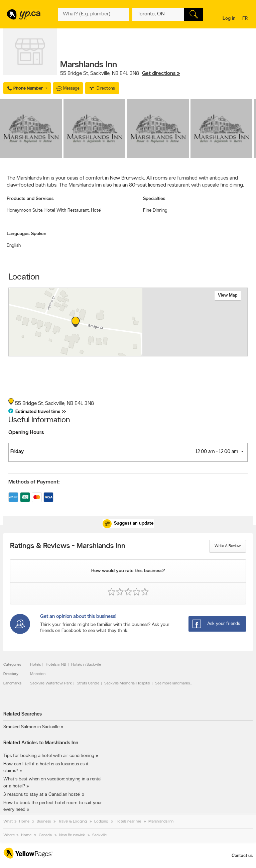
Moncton (38, 674)
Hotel (96, 210)
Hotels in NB (56, 665)
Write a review (228, 546)
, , (120, 74)
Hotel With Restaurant (67, 210)
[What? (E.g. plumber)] (93, 14)
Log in (229, 19)
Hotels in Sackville (86, 665)
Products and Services (30, 199)
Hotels (35, 665)
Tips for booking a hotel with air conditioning (49, 756)
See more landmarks (172, 683)
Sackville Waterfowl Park (51, 683)
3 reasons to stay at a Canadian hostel (42, 795)
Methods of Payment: (34, 482)
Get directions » (161, 74)
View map (228, 295)
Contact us (242, 856)
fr (246, 19)
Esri (138, 353)
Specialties (154, 199)
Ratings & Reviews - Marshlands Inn (68, 546)
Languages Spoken (27, 234)
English (14, 246)
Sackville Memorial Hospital (127, 683)
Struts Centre (88, 683)
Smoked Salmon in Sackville (31, 727)
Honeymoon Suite (25, 210)
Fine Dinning (155, 210)
